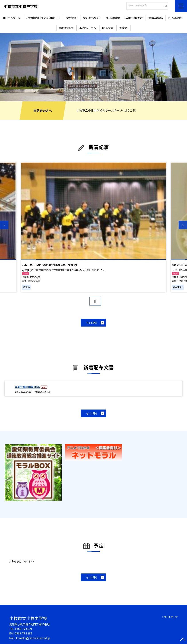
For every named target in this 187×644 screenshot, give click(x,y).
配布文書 (108, 28)
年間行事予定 (134, 18)
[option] (93, 67)
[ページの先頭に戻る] (183, 640)
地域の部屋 (66, 28)
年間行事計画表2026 (28, 387)
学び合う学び (92, 18)
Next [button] (183, 225)
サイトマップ (171, 617)
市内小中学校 (88, 28)
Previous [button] (4, 225)
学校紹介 (72, 18)
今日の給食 (113, 18)
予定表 (124, 28)
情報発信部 (156, 18)
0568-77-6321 (24, 629)
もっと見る (92, 323)
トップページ (13, 18)
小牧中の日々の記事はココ (43, 18)
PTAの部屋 (175, 18)
